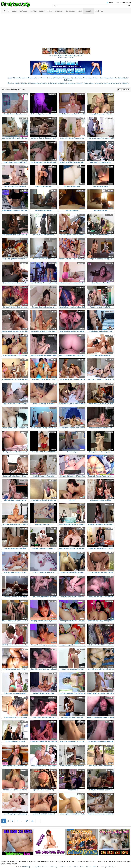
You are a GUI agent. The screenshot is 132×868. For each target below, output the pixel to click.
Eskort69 (17, 83)
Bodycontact (68, 80)
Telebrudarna (24, 78)
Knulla (92, 83)
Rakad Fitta (71, 83)
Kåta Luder (11, 83)
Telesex (38, 78)
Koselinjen (51, 78)
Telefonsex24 (59, 78)
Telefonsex (32, 78)
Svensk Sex (79, 83)
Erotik (58, 83)
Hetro (111, 3)
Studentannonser (36, 83)
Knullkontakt (52, 83)
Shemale (125, 3)
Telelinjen (16, 78)
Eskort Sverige (88, 78)
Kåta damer (125, 83)
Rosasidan (114, 78)
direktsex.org (26, 867)
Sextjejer (107, 78)
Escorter (45, 83)
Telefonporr (67, 78)
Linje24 (10, 78)
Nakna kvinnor (25, 83)
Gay (117, 3)
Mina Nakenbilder (77, 78)
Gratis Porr (64, 83)
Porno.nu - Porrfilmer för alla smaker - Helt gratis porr (66, 55)
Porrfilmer (87, 83)
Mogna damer (117, 83)
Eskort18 (126, 78)
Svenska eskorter (98, 78)
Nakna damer (107, 83)
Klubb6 (120, 78)
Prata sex (44, 78)
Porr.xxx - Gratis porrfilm (66, 57)
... (22, 821)
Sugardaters (99, 83)
